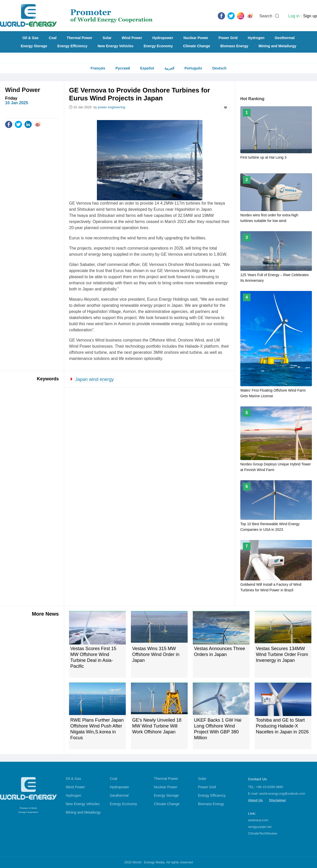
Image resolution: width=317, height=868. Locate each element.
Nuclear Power (196, 38)
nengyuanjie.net (260, 827)
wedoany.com (258, 820)
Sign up (310, 16)
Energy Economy (158, 46)
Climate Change (197, 46)
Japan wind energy (94, 379)
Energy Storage (34, 46)
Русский (123, 68)
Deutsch (219, 68)
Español (147, 68)
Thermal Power (80, 38)
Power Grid (228, 38)
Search (266, 16)
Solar (107, 38)
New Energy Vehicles (116, 46)
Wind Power (132, 38)
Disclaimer (278, 800)
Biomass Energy (234, 46)
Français (98, 68)
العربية (169, 68)
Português (193, 68)
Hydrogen (256, 38)
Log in (294, 16)
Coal (53, 38)
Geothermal (285, 38)
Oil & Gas (31, 38)
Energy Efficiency (72, 46)
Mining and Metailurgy (277, 46)
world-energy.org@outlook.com (282, 794)
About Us (255, 800)
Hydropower (163, 38)
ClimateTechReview (263, 833)
